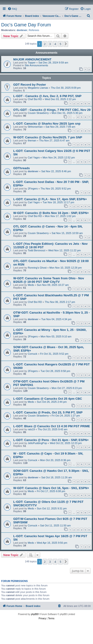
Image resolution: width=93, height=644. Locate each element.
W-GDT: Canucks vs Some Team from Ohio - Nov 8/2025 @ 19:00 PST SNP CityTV (49, 280)
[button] (66, 44)
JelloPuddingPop (37, 443)
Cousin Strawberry (38, 113)
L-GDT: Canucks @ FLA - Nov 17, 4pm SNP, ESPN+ (50, 199)
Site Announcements (36, 65)
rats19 (31, 429)
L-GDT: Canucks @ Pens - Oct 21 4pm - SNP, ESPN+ (51, 440)
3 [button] (50, 44)
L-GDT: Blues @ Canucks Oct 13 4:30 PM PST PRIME (52, 426)
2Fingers (33, 189)
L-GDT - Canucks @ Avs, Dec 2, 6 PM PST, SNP (47, 96)
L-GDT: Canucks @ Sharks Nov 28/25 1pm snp (47, 124)
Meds (31, 285)
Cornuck (32, 354)
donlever (22, 30)
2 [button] (45, 44)
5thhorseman (35, 127)
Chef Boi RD (35, 99)
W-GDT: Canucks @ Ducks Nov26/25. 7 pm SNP (48, 137)
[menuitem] (12, 9)
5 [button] (60, 44)
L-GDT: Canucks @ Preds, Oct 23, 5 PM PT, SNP (48, 412)
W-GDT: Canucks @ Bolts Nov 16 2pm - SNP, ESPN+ (51, 213)
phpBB (34, 614)
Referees (34, 30)
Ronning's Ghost (37, 268)
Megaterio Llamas (38, 88)
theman (32, 140)
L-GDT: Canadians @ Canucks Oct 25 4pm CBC (48, 399)
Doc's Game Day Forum (26, 25)
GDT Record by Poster (30, 85)
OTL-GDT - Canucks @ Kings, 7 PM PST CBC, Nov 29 (52, 110)
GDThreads (22, 168)
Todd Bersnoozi (37, 250)
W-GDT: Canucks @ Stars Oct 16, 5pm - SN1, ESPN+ (51, 488)
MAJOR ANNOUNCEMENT (32, 59)
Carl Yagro (34, 157)
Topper (32, 63)
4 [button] (55, 44)
